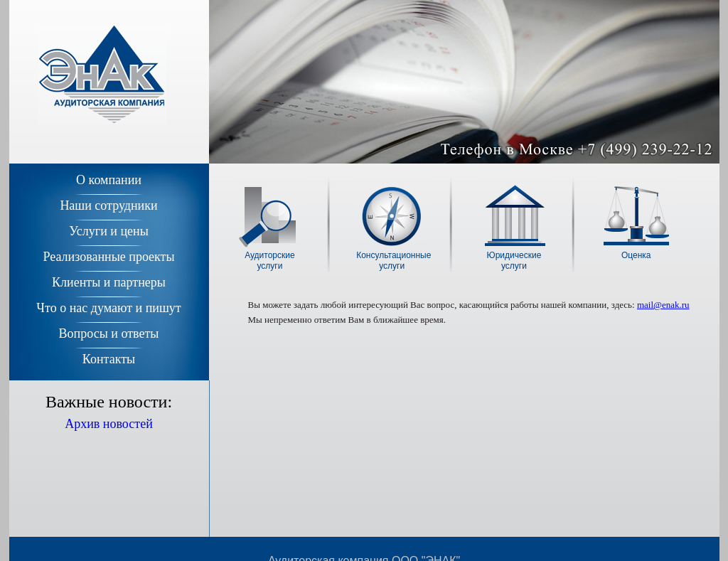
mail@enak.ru (663, 305)
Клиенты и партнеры (109, 282)
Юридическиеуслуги (514, 261)
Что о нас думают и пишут (108, 308)
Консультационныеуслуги (392, 261)
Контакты (109, 359)
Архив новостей (109, 424)
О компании (109, 180)
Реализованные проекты (108, 257)
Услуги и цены (109, 231)
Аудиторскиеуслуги (270, 261)
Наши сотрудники (108, 205)
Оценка (636, 255)
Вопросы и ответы (109, 333)
